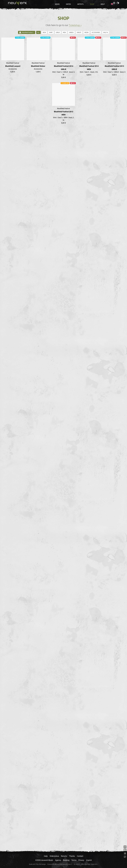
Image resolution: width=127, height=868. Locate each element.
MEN (64, 31)
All (38, 31)
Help (102, 3)
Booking (66, 860)
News (60, 3)
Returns (64, 856)
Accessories (96, 31)
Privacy (81, 860)
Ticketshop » (75, 24)
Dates (70, 3)
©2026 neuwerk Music (44, 860)
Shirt (51, 31)
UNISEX (71, 31)
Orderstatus (54, 856)
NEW (44, 31)
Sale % (106, 31)
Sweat (79, 31)
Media (86, 31)
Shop (92, 3)
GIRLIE (58, 31)
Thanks (72, 856)
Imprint (89, 860)
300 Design (42, 864)
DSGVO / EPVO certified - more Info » (86, 864)
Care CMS (59, 864)
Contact (80, 856)
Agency (58, 860)
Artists (81, 3)
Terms (74, 860)
